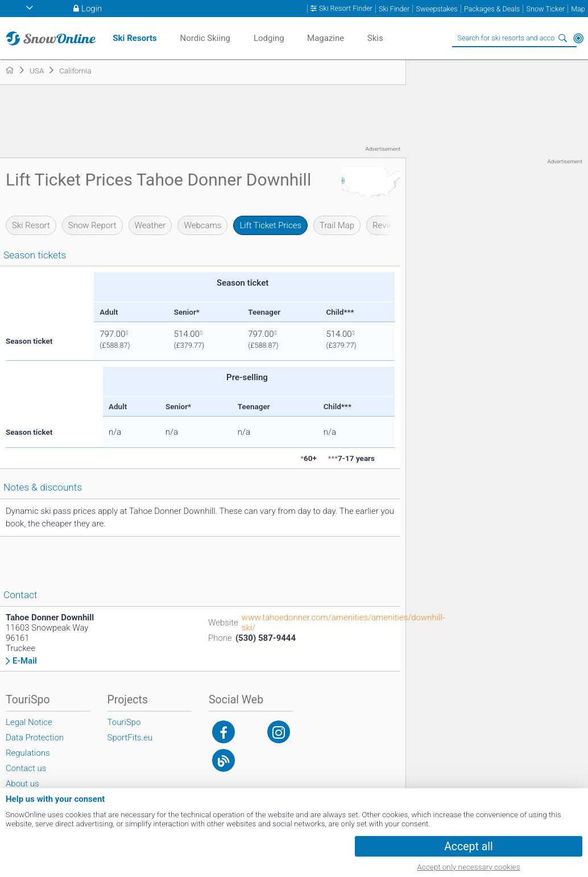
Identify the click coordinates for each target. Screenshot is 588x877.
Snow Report (92, 225)
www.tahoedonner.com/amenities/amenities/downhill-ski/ (343, 623)
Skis (375, 38)
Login (92, 9)
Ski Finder (394, 9)
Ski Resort (31, 225)
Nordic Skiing (205, 38)
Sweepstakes (436, 9)
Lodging (269, 38)
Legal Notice (29, 722)
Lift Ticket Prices (270, 225)
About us (22, 784)
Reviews (388, 225)
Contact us (26, 768)
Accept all (469, 847)
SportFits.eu (130, 738)
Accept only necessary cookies (468, 867)
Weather (150, 225)
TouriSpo (124, 722)
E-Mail (25, 661)
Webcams (202, 225)
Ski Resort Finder (346, 9)
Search (562, 38)
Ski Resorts (134, 38)
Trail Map (337, 225)
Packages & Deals (492, 9)
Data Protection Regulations (35, 745)
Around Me (578, 38)
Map (578, 9)
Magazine (326, 38)
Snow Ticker (546, 9)
